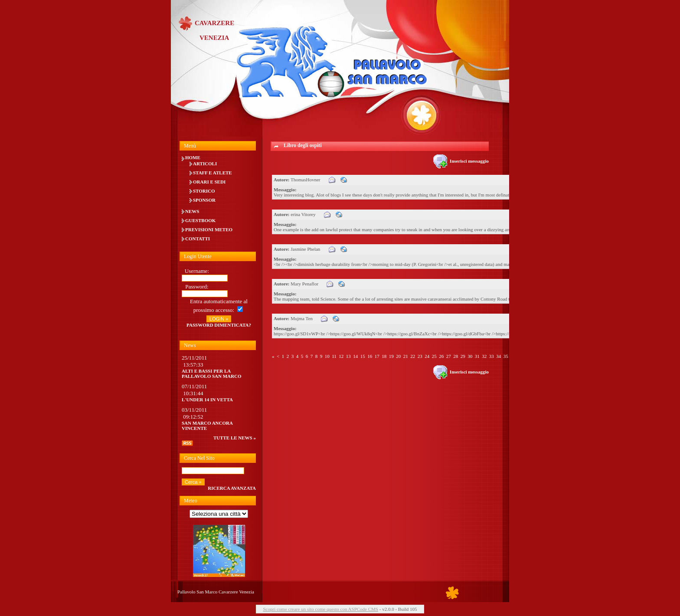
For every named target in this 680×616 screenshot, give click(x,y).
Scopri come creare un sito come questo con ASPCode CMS (320, 609)
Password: (197, 287)
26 (441, 356)
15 (363, 356)
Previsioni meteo (209, 229)
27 (449, 356)
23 (420, 356)
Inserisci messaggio (461, 161)
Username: (197, 271)
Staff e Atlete (212, 173)
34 (499, 356)
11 (334, 356)
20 (398, 356)
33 (492, 356)
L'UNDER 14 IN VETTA (207, 400)
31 (477, 356)
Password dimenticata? (219, 325)
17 (377, 356)
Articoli (205, 164)
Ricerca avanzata (232, 488)
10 (327, 356)
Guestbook (200, 220)
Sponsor (204, 200)
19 (391, 356)
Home (193, 157)
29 (463, 356)
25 (434, 356)
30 (470, 356)
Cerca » (193, 482)
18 (384, 356)
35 (506, 356)
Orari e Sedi (209, 182)
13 (348, 356)
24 (427, 356)
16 (370, 356)
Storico (204, 191)
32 (484, 356)
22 (413, 356)
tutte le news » (235, 438)
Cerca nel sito (199, 458)
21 (406, 356)
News (192, 211)
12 (341, 356)
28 (456, 356)
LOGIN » (219, 319)
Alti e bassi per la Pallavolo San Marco (212, 374)
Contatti (198, 239)
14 (355, 356)
